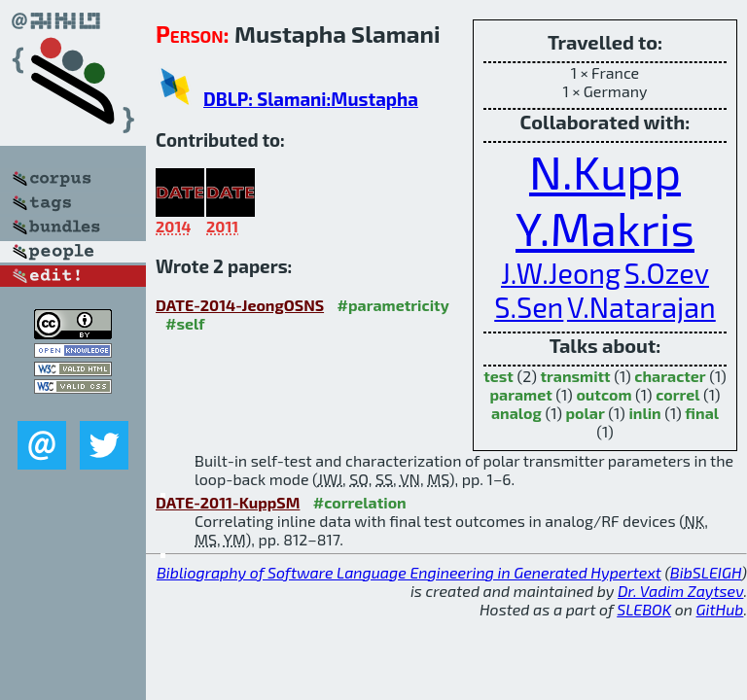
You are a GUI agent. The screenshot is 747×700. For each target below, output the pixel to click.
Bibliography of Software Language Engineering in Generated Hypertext (409, 572)
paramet (520, 394)
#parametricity (393, 305)
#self (185, 323)
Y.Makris (605, 227)
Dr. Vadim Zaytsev (680, 591)
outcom (604, 394)
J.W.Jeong (561, 273)
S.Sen (529, 307)
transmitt (575, 376)
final (702, 413)
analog (516, 413)
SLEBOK (644, 609)
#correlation (360, 502)
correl (677, 394)
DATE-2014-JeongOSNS (240, 305)
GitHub (720, 609)
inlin (644, 413)
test (498, 376)
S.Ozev (667, 273)
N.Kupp (605, 171)
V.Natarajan (641, 307)
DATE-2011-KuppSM (228, 502)
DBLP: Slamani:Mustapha (311, 99)
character (670, 376)
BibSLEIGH (706, 572)
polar (585, 413)
